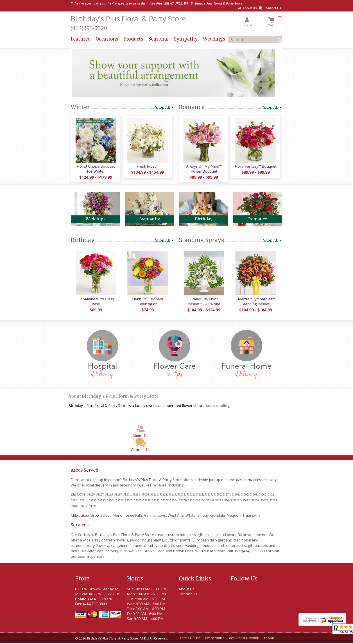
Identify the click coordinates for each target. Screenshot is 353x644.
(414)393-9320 (89, 28)
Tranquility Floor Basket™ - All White (204, 303)
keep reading (218, 407)
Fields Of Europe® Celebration (147, 303)
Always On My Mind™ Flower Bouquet (204, 169)
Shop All (165, 107)
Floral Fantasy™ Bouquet (255, 167)
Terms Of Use (190, 639)
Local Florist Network (243, 639)
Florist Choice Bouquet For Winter (95, 169)
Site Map (268, 639)
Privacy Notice (214, 639)
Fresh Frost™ (147, 167)
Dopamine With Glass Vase (96, 303)
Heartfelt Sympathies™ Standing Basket (255, 303)
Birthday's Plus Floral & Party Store (128, 19)
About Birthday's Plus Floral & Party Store (114, 398)
